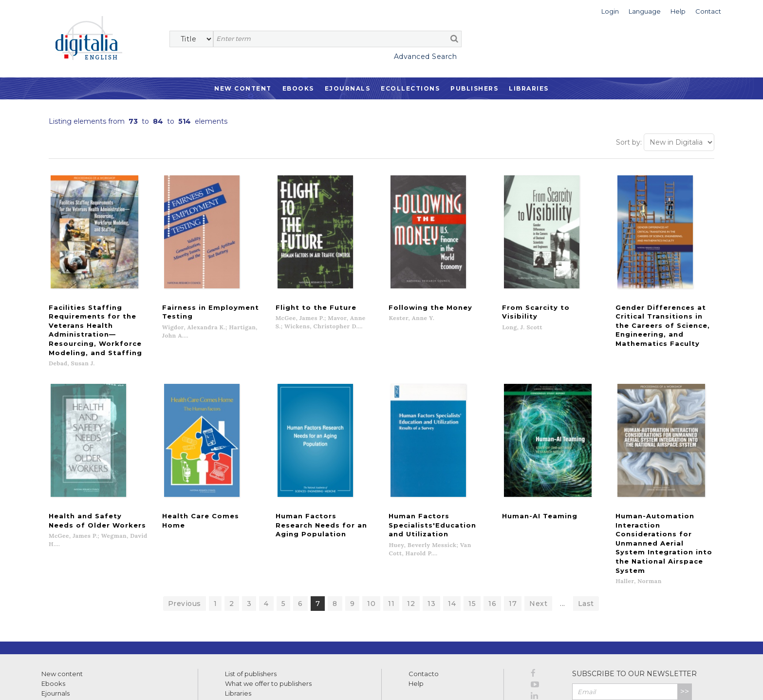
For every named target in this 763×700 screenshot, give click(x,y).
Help (416, 627)
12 (411, 548)
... (563, 548)
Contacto (424, 618)
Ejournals (348, 88)
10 (371, 548)
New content (62, 618)
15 (472, 548)
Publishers (474, 88)
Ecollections (410, 88)
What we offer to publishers (268, 627)
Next (538, 548)
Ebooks (298, 88)
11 (391, 548)
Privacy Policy (670, 657)
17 (513, 548)
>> (685, 635)
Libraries (529, 88)
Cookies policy (168, 682)
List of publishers (251, 618)
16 (492, 548)
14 (452, 548)
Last (586, 548)
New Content (243, 88)
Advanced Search (426, 57)
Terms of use (59, 682)
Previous (185, 548)
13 (431, 548)
